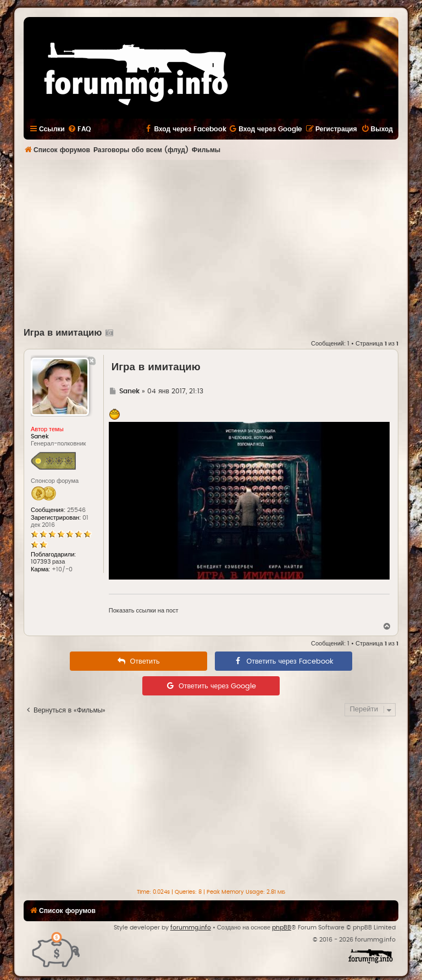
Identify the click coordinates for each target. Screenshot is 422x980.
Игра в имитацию (63, 333)
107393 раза (48, 562)
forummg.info (191, 928)
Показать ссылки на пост (144, 611)
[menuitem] (79, 129)
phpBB (282, 928)
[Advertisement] (223, 242)
